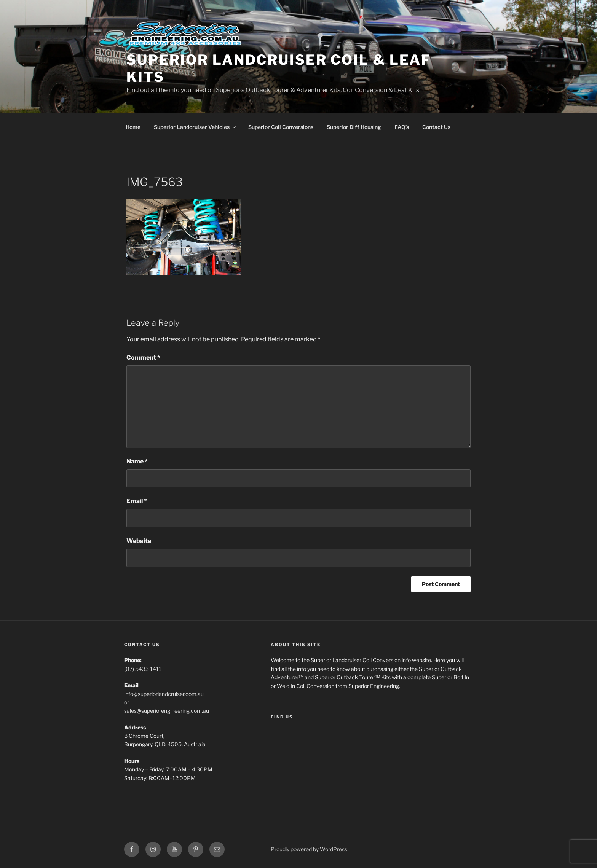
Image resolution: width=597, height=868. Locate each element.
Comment (143, 358)
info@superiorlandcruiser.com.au (164, 694)
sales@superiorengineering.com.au (167, 711)
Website (139, 541)
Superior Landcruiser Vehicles (195, 127)
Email (137, 501)
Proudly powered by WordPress (309, 849)
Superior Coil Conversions (281, 127)
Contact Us (436, 127)
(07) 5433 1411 (143, 669)
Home (133, 127)
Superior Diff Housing (354, 127)
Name (137, 461)
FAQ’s (402, 127)
